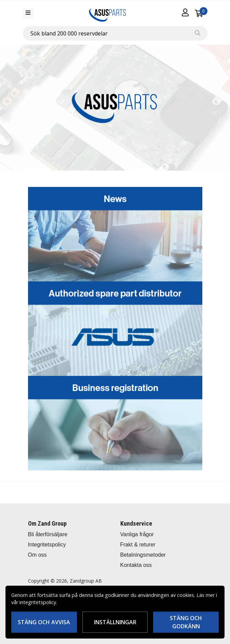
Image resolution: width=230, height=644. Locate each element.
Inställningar (115, 622)
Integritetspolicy (47, 545)
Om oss (37, 555)
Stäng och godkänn (186, 622)
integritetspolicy (38, 602)
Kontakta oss (136, 565)
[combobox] (115, 33)
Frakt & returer (138, 545)
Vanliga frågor (137, 534)
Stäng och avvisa (44, 622)
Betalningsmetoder (143, 555)
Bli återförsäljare (48, 534)
